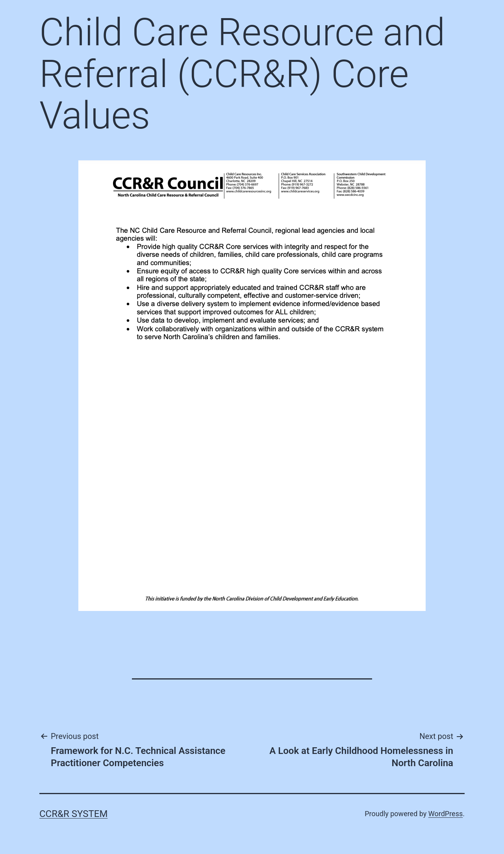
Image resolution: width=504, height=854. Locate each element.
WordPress (446, 814)
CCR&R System (73, 814)
